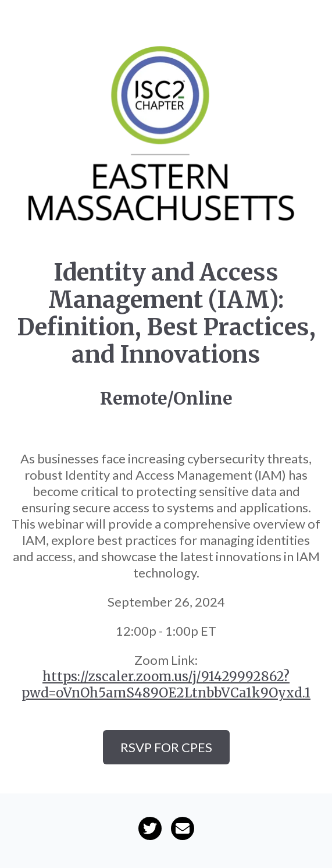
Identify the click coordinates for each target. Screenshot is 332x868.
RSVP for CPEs (166, 747)
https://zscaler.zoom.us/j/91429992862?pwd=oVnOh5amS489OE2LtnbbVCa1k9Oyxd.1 (166, 685)
